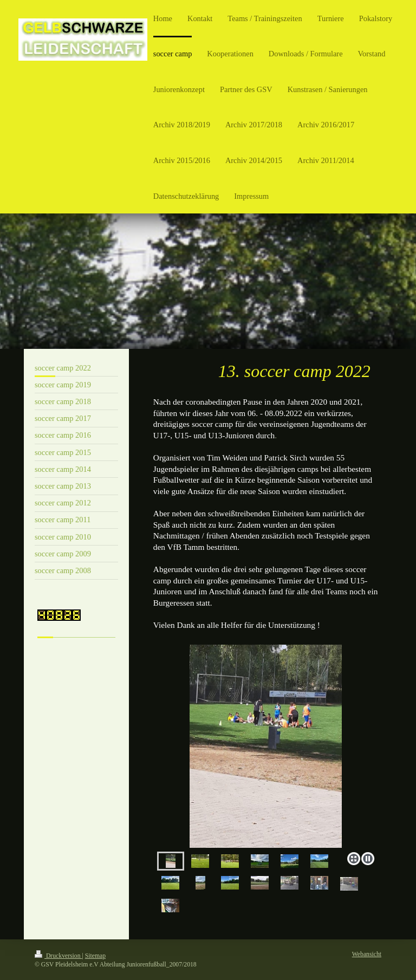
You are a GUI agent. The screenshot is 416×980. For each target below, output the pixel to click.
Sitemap (95, 956)
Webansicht (367, 954)
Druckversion (58, 956)
